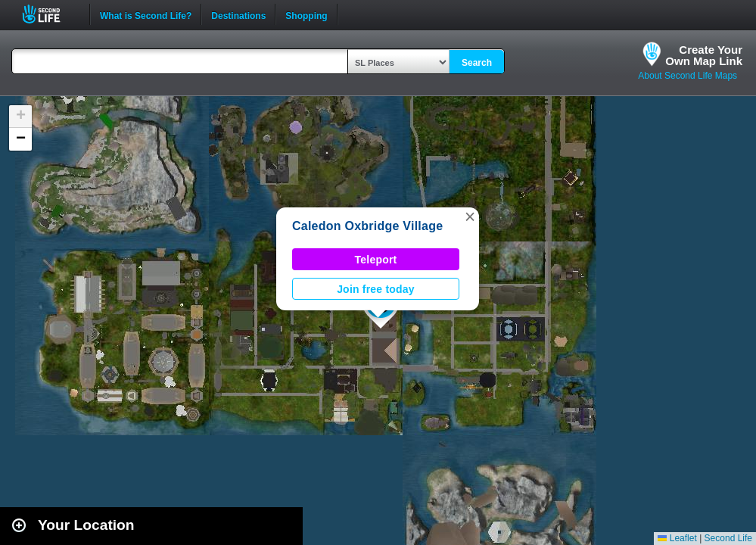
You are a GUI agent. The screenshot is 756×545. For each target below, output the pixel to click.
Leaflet (677, 538)
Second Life (50, 14)
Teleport (376, 260)
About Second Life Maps (688, 76)
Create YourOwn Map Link (704, 55)
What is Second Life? (146, 14)
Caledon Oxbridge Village (367, 226)
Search (477, 63)
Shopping (306, 14)
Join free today (376, 289)
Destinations (238, 14)
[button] (470, 216)
